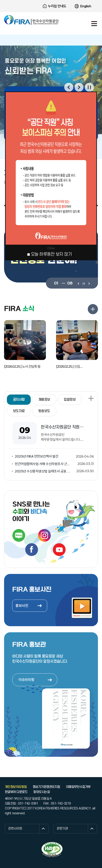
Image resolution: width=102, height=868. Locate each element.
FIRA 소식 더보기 (93, 309)
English (86, 6)
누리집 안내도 (57, 6)
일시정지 (89, 87)
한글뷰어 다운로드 (16, 792)
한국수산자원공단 (31, 20)
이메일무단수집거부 (78, 787)
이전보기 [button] (69, 87)
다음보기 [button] (79, 87)
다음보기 (89, 283)
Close (51, 248)
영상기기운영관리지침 (46, 787)
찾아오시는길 (42, 792)
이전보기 (78, 283)
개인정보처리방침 (16, 787)
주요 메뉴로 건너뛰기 (51, 0)
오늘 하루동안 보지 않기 (51, 254)
